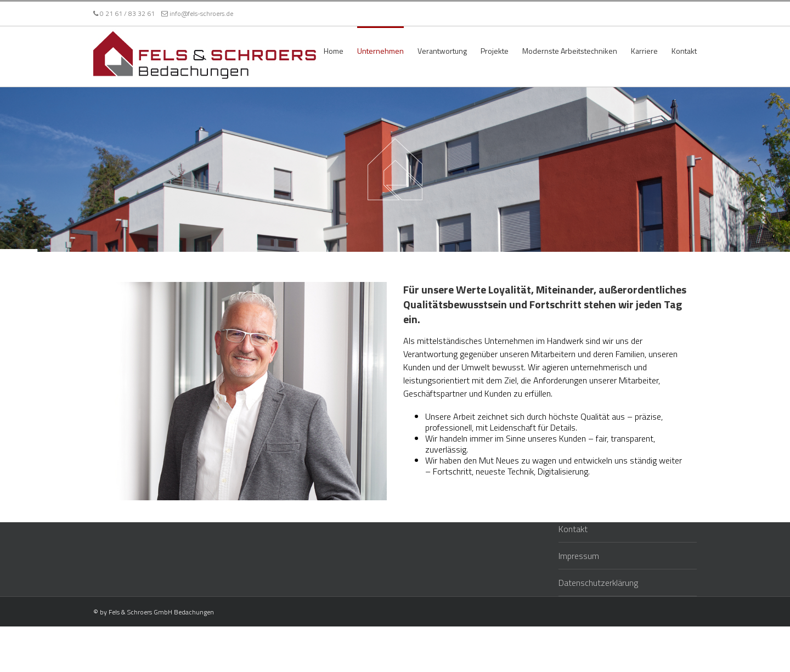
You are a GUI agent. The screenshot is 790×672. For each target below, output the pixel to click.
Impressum (579, 555)
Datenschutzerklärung (598, 582)
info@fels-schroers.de (197, 13)
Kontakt (573, 528)
